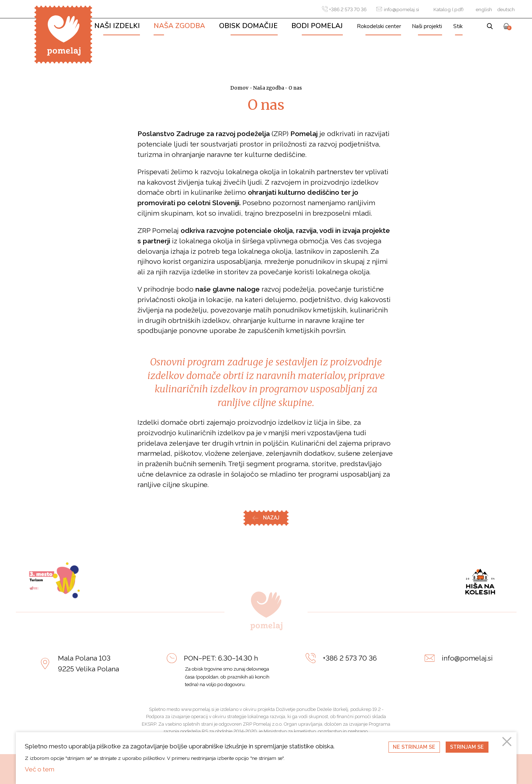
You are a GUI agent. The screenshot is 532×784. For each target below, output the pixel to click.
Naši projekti (427, 26)
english (484, 9)
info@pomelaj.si (397, 9)
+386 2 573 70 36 (344, 9)
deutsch (506, 9)
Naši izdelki (117, 26)
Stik (458, 26)
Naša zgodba (179, 26)
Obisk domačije (248, 26)
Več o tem (40, 769)
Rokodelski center (379, 26)
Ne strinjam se (414, 747)
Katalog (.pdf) (449, 9)
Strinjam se (467, 747)
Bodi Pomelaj (317, 26)
